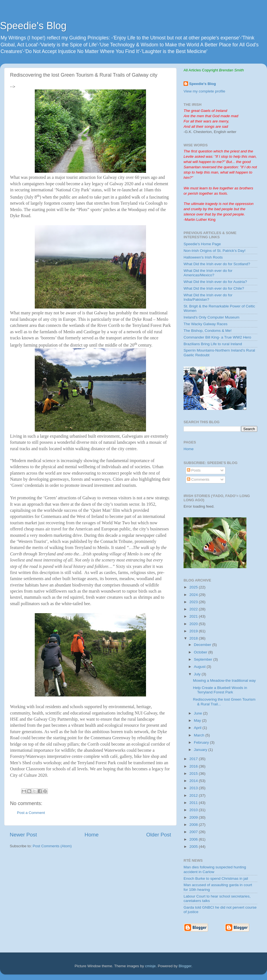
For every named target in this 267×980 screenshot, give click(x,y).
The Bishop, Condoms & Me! (208, 331)
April (198, 728)
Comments (198, 479)
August (200, 667)
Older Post (159, 835)
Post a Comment (31, 813)
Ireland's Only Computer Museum (212, 317)
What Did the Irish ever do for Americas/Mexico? (208, 273)
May (198, 720)
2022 (194, 609)
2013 (194, 788)
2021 (194, 616)
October (201, 652)
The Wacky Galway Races (206, 324)
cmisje (150, 966)
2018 (194, 638)
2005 (194, 847)
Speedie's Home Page (202, 244)
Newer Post (23, 835)
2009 (194, 817)
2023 (194, 602)
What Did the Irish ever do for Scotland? (217, 264)
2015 (194, 774)
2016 (194, 766)
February (202, 742)
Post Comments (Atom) (52, 846)
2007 (194, 832)
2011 (194, 803)
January (201, 750)
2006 (194, 839)
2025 (194, 587)
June (198, 713)
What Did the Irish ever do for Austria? (215, 282)
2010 (194, 810)
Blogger (185, 966)
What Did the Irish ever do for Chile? (214, 288)
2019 (194, 631)
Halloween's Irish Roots (203, 257)
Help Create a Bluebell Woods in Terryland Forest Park (220, 690)
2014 (194, 781)
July (198, 674)
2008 (194, 825)
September (204, 659)
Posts (194, 470)
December (203, 645)
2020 (194, 624)
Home (92, 835)
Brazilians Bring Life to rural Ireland (213, 344)
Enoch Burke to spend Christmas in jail (216, 879)
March (200, 735)
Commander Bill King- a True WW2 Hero (217, 337)
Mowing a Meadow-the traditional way (224, 681)
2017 (194, 759)
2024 (194, 595)
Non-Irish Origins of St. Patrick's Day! (214, 251)
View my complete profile (204, 91)
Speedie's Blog (33, 26)
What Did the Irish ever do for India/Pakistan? (208, 297)
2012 (194, 795)
